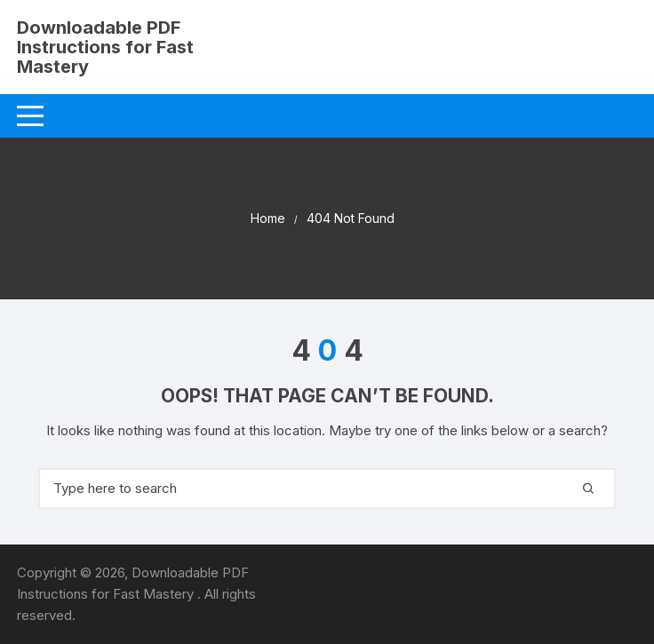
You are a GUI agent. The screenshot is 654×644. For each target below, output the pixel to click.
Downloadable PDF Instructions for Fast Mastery (105, 47)
